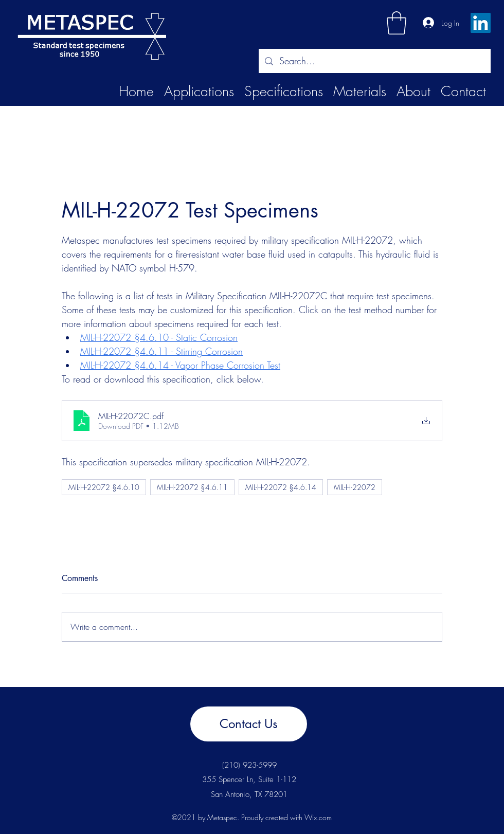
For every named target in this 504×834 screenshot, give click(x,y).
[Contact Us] (249, 724)
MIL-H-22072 (355, 487)
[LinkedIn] (481, 23)
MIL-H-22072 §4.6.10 (104, 487)
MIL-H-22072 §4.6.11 (192, 487)
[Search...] (374, 61)
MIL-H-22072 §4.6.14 (281, 487)
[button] (397, 23)
